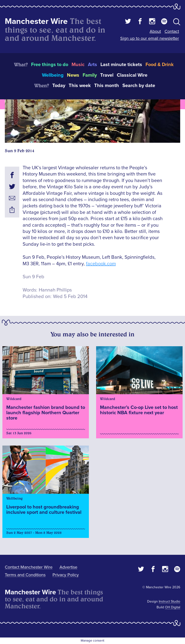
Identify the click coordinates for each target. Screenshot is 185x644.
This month (107, 86)
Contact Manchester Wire (29, 567)
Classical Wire (132, 75)
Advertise (68, 567)
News (73, 75)
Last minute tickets (121, 65)
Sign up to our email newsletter (150, 38)
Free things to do (50, 65)
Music (78, 65)
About (155, 31)
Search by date (139, 86)
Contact (172, 31)
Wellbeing (53, 75)
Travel (107, 75)
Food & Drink (160, 65)
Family (90, 75)
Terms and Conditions (25, 575)
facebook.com (101, 264)
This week (80, 86)
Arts (92, 65)
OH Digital (173, 607)
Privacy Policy (66, 575)
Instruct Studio (169, 601)
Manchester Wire (36, 21)
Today (59, 86)
